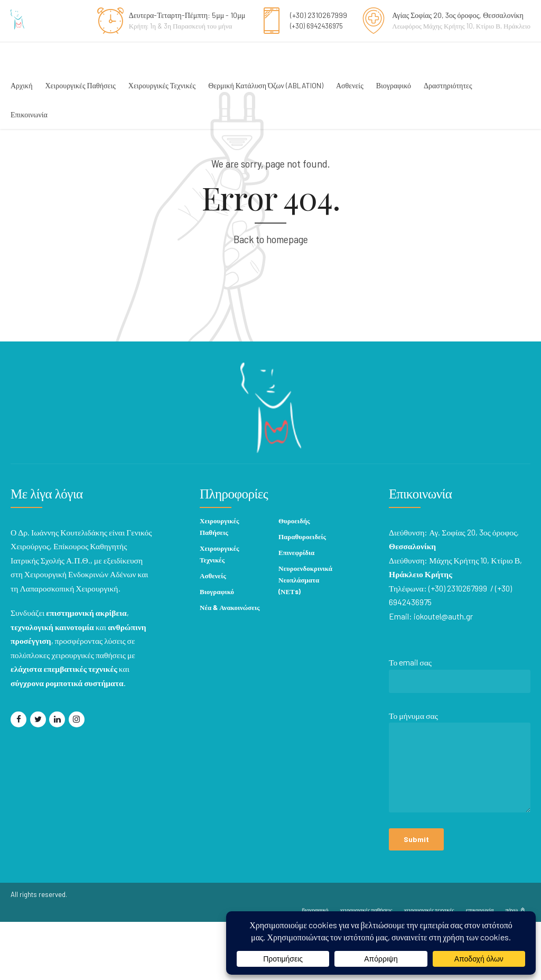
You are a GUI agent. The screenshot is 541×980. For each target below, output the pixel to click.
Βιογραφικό (394, 85)
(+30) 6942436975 (316, 26)
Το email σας (460, 736)
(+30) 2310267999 (319, 15)
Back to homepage (271, 297)
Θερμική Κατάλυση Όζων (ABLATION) (266, 85)
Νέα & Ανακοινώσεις (230, 665)
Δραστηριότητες (448, 85)
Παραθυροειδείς (302, 595)
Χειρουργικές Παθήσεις (80, 85)
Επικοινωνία (29, 114)
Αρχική (21, 85)
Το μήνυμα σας (460, 822)
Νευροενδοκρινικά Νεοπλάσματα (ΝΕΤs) (305, 638)
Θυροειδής (294, 579)
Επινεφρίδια (296, 611)
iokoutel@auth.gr (444, 674)
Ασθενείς (350, 85)
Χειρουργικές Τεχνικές (162, 85)
